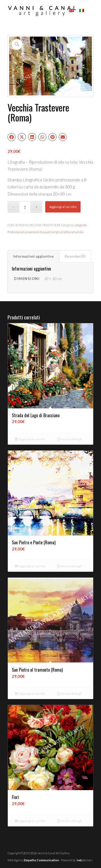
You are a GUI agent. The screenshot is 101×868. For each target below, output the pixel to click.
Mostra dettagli (69, 440)
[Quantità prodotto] (25, 207)
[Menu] (91, 11)
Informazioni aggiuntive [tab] (34, 256)
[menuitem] (91, 11)
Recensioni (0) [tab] (75, 256)
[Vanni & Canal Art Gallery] (42, 11)
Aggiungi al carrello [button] (30, 440)
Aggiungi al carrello (63, 207)
